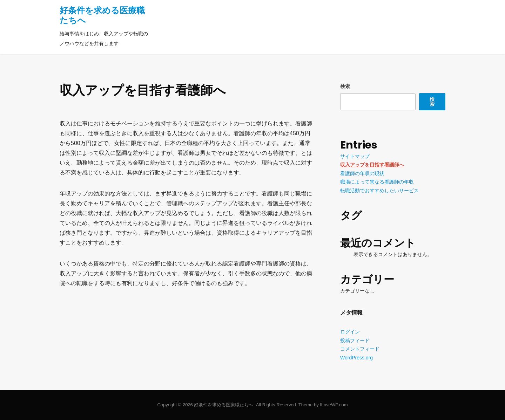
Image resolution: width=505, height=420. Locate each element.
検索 (345, 86)
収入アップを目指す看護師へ (372, 165)
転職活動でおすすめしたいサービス (379, 191)
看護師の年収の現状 (362, 173)
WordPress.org (356, 358)
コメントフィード (360, 349)
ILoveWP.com (334, 405)
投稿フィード (355, 340)
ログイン (350, 332)
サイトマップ (355, 156)
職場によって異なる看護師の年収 (377, 182)
